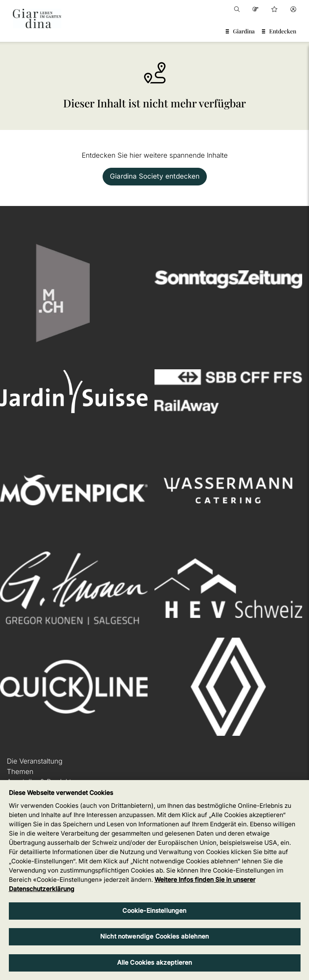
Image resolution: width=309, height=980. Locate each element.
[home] (37, 19)
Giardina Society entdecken (155, 176)
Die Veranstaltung (35, 761)
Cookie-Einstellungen (154, 911)
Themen (20, 772)
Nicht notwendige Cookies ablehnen (154, 936)
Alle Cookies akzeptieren (155, 962)
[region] (154, 880)
